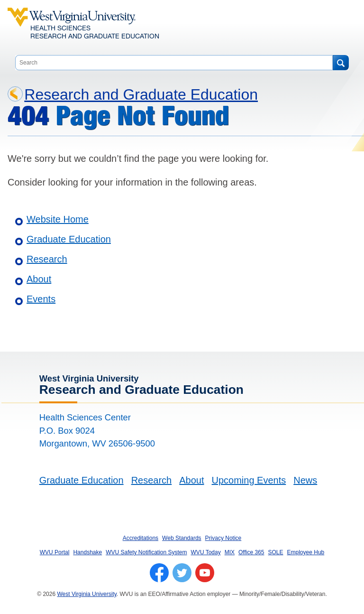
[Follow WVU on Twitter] (182, 573)
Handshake (87, 552)
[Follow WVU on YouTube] (205, 573)
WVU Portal (55, 552)
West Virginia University (86, 594)
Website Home (58, 219)
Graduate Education (69, 239)
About (39, 279)
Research (47, 259)
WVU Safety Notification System (146, 552)
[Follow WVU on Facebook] (159, 573)
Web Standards (182, 538)
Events (41, 299)
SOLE (276, 552)
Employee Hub (306, 552)
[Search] (341, 63)
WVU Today (206, 552)
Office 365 (251, 552)
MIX (230, 552)
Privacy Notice (223, 538)
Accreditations (141, 538)
